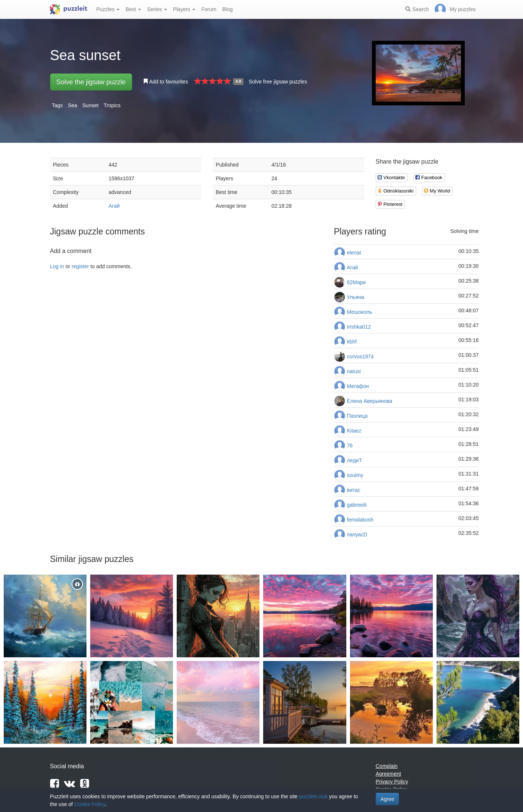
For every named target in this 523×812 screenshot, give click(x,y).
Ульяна (356, 297)
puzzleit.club (313, 796)
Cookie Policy (90, 804)
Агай (114, 206)
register (80, 266)
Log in (57, 266)
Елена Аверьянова (370, 401)
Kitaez (354, 431)
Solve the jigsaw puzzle (91, 82)
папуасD (357, 535)
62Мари (357, 282)
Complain (387, 766)
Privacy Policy (392, 782)
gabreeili (357, 505)
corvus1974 (360, 356)
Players (184, 9)
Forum (209, 9)
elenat (354, 253)
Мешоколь (360, 312)
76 (350, 446)
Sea (73, 105)
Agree (387, 799)
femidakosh (360, 520)
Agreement (388, 774)
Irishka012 (359, 327)
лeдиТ (355, 460)
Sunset (91, 105)
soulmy (355, 475)
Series (157, 9)
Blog (228, 9)
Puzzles (108, 9)
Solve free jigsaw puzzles (278, 82)
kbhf (352, 342)
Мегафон (358, 386)
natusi (354, 371)
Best (133, 9)
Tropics (112, 105)
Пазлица (357, 416)
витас (354, 490)
